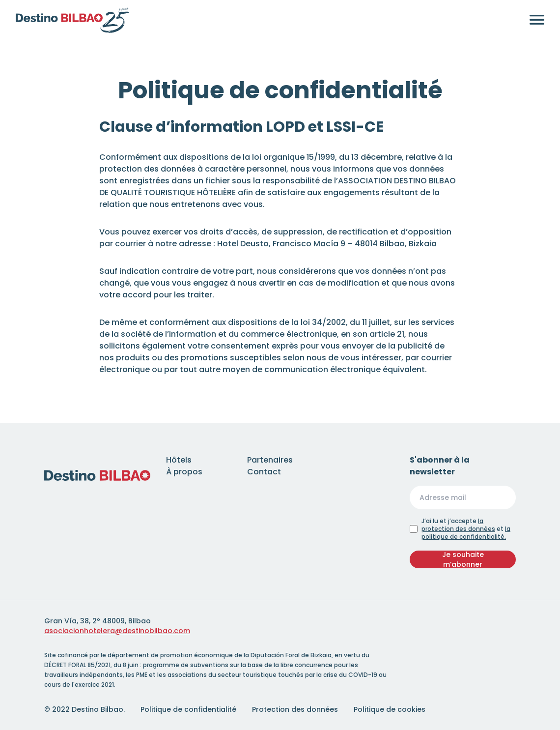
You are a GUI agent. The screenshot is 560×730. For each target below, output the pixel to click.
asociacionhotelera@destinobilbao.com (117, 631)
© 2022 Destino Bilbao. (84, 709)
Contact (264, 472)
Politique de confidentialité (188, 709)
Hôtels (179, 460)
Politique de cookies (390, 709)
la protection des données (458, 525)
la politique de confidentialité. (466, 533)
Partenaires (270, 460)
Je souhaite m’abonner (463, 559)
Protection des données (295, 709)
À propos (184, 472)
